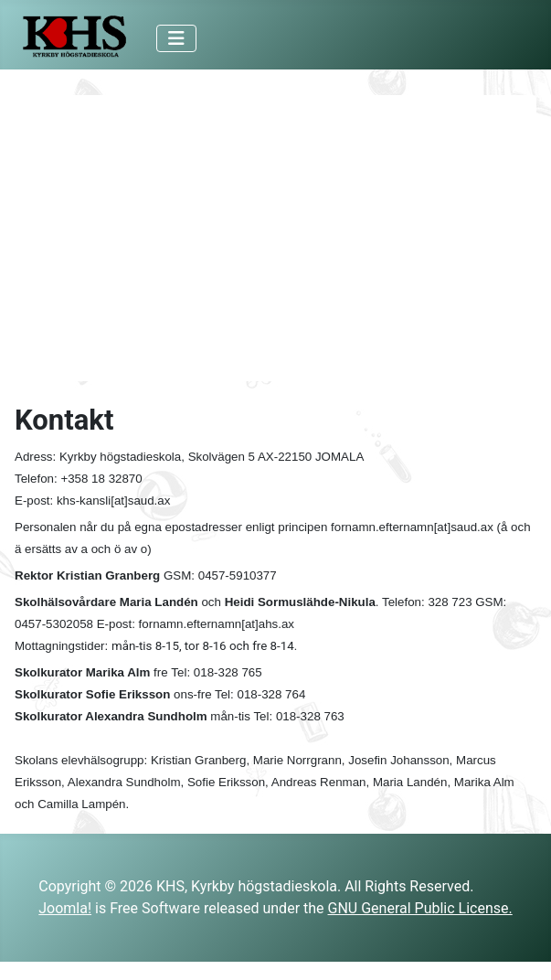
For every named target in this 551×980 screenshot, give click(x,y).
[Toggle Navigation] (176, 38)
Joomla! (65, 908)
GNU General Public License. (420, 908)
